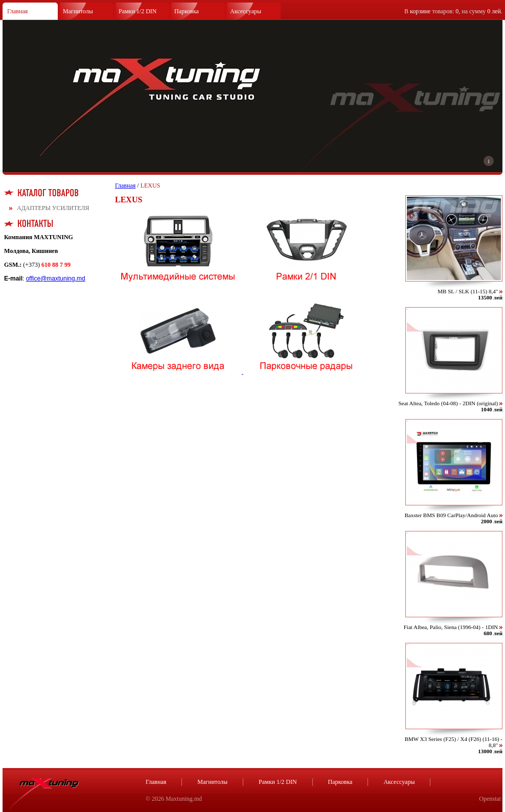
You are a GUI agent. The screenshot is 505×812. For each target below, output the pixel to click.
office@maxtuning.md (56, 279)
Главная (17, 11)
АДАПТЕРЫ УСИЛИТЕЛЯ (53, 208)
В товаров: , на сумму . (453, 11)
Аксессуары (246, 11)
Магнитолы (78, 11)
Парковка (187, 11)
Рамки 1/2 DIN (138, 11)
